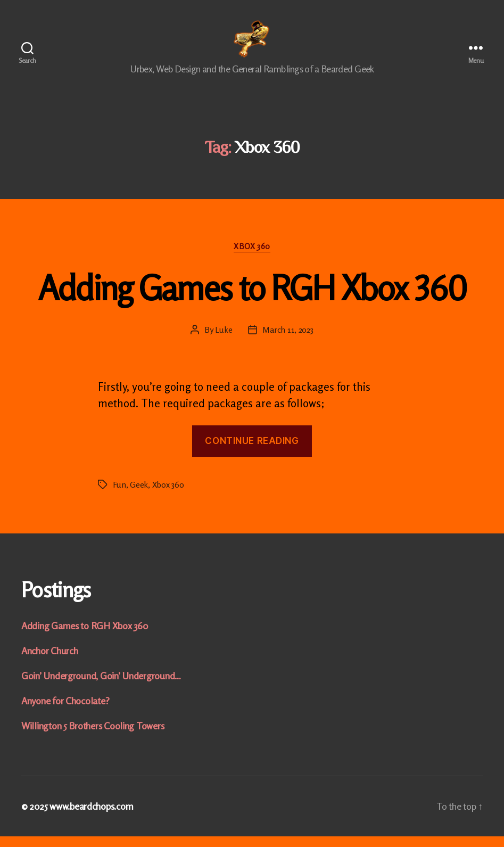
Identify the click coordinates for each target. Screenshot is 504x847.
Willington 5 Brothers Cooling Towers (93, 736)
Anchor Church (50, 661)
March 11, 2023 (288, 340)
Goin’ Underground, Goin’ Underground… (101, 686)
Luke (224, 340)
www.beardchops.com (91, 817)
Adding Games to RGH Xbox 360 (252, 298)
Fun (119, 495)
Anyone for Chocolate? (65, 711)
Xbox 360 (252, 257)
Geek (139, 495)
